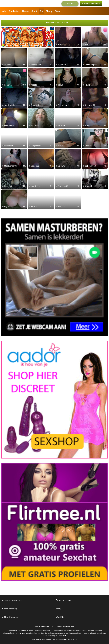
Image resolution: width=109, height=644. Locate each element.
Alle (4, 11)
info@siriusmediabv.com (68, 638)
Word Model (61, 616)
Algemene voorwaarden (13, 599)
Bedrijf (59, 608)
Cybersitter (62, 634)
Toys (57, 11)
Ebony (49, 11)
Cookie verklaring (10, 608)
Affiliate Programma (11, 616)
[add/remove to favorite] (57, 28)
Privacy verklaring (64, 599)
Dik (42, 11)
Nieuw (25, 11)
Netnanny (52, 634)
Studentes (14, 11)
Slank (34, 11)
